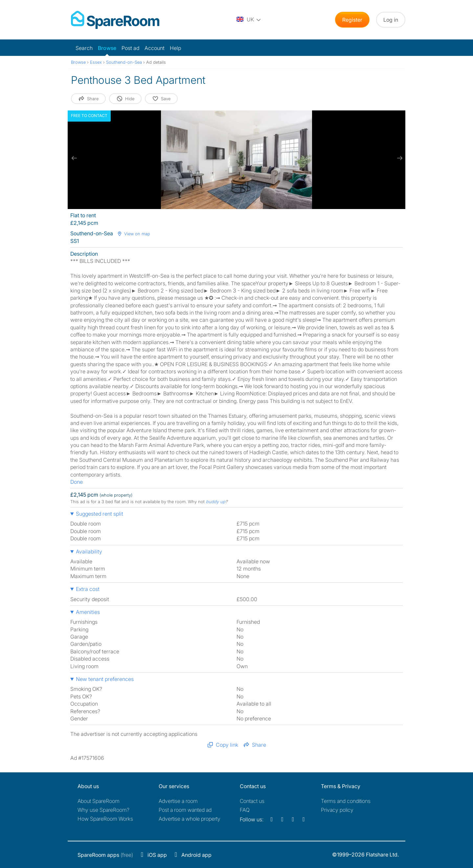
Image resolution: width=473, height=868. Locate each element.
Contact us (252, 801)
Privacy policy (337, 810)
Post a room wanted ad (185, 810)
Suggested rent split (100, 514)
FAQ (245, 810)
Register (352, 20)
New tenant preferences (105, 679)
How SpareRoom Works (105, 819)
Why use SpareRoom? (103, 810)
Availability (89, 551)
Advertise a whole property (190, 819)
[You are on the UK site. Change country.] (249, 20)
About (99, 801)
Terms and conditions (346, 801)
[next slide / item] (399, 158)
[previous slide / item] (74, 158)
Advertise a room (178, 801)
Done (77, 482)
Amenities (88, 612)
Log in (391, 20)
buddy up (216, 502)
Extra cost (88, 589)
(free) (105, 855)
